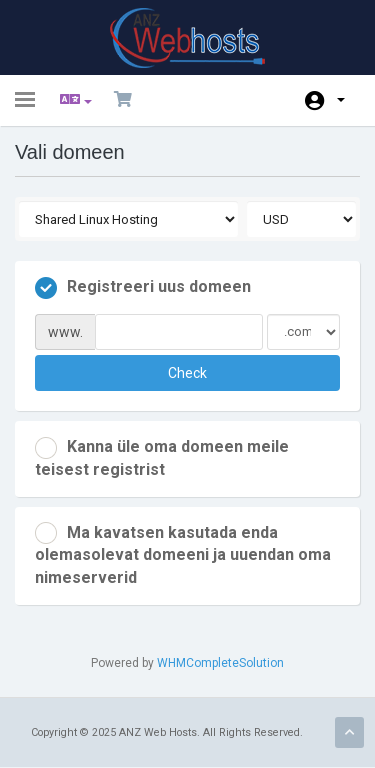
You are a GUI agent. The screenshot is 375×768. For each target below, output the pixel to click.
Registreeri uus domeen (143, 288)
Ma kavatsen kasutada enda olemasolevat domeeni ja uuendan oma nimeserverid (183, 554)
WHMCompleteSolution (220, 663)
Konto (341, 100)
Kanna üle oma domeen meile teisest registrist (162, 458)
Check (187, 373)
